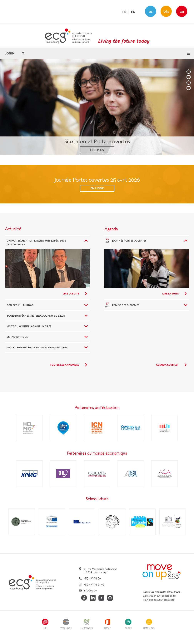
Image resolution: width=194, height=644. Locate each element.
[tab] (189, 72)
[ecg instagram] (110, 598)
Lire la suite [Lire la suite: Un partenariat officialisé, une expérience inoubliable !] (71, 294)
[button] (188, 53)
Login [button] (10, 53)
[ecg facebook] (84, 598)
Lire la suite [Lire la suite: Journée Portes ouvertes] (170, 294)
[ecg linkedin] (93, 598)
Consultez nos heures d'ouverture (162, 592)
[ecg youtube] (101, 598)
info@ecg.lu (90, 590)
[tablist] (189, 110)
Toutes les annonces (65, 365)
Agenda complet (167, 365)
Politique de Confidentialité (159, 600)
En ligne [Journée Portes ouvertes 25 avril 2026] (97, 188)
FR (124, 12)
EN (133, 12)
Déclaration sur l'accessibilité (159, 596)
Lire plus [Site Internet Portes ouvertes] (97, 150)
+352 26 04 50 (92, 578)
